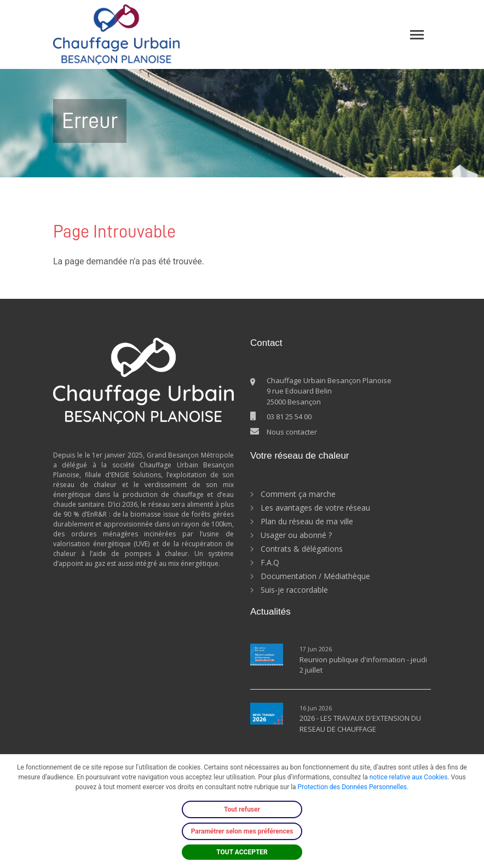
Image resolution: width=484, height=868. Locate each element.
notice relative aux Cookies (409, 777)
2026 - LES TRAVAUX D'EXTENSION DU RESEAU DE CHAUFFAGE (360, 724)
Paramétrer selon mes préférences (242, 831)
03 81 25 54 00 (289, 416)
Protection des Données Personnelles (352, 787)
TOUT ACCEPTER (242, 852)
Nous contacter (292, 432)
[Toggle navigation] (417, 35)
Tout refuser (242, 809)
